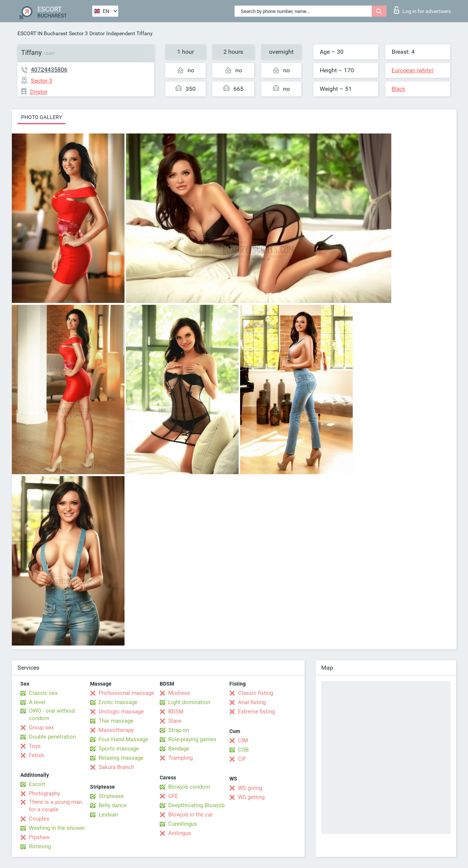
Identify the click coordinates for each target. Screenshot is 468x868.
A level (37, 702)
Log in (422, 10)
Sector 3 (78, 33)
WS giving (250, 788)
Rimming (40, 846)
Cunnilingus (183, 824)
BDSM (176, 712)
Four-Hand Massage (123, 739)
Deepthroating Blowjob (196, 805)
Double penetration (52, 737)
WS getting (251, 797)
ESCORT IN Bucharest (42, 33)
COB (243, 750)
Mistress (179, 693)
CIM (243, 740)
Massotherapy (116, 730)
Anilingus (180, 833)
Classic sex (43, 693)
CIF (242, 759)
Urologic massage (121, 712)
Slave (175, 721)
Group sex (41, 727)
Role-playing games (192, 739)
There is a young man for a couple (55, 806)
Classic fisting (255, 693)
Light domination (189, 702)
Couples (39, 819)
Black (399, 89)
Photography (44, 793)
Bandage (179, 749)
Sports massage (119, 749)
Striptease (111, 796)
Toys (35, 746)
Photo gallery (42, 117)
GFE (173, 796)
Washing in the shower (57, 828)
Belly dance (113, 805)
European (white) (413, 70)
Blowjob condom (189, 787)
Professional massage (126, 693)
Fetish (36, 755)
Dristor (97, 33)
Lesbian (108, 815)
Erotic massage (118, 702)
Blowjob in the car (190, 815)
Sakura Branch (116, 767)
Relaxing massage (121, 758)
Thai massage (116, 721)
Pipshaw (39, 837)
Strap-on (179, 730)
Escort (37, 784)
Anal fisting (252, 702)
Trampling (180, 758)
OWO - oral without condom (52, 714)
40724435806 (49, 70)
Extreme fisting (256, 712)
